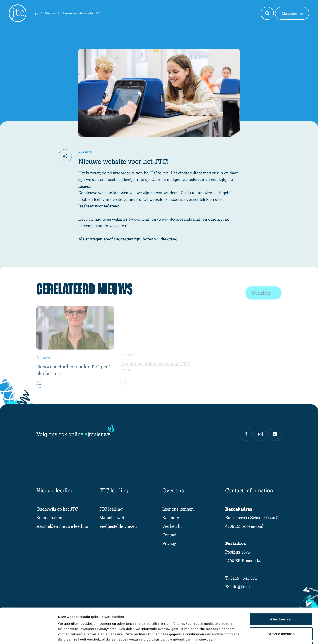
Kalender (171, 517)
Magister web (112, 517)
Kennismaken (49, 517)
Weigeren (281, 615)
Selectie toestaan (281, 601)
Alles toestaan (281, 586)
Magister (292, 13)
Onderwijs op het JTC (57, 509)
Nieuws (50, 13)
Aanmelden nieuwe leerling (62, 526)
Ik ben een (198, 13)
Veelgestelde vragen (118, 526)
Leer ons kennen (178, 509)
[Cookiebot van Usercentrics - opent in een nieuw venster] (29, 635)
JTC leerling (111, 509)
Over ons (223, 13)
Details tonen (239, 635)
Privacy (169, 543)
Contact (245, 13)
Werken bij (173, 526)
